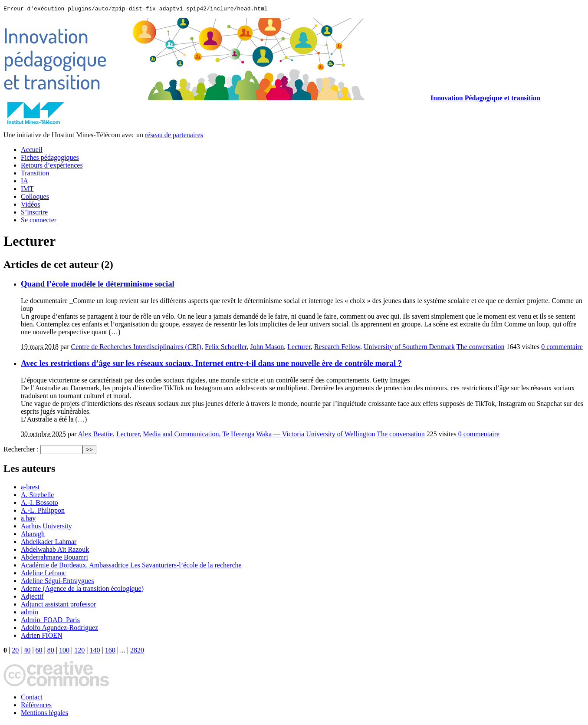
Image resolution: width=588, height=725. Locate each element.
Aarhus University (46, 527)
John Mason (267, 348)
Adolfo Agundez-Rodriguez (59, 629)
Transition (35, 174)
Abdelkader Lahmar (49, 543)
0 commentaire (562, 348)
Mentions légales (44, 714)
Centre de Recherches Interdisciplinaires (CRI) (136, 348)
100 (64, 651)
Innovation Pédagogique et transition (485, 99)
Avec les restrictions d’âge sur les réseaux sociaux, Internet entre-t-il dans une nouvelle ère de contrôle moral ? (211, 364)
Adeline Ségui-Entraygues (57, 582)
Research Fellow (337, 348)
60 (39, 651)
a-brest (30, 488)
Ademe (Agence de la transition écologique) (82, 590)
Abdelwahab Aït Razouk (55, 551)
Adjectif (32, 598)
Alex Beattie (95, 435)
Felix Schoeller (226, 348)
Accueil (32, 151)
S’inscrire (34, 213)
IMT (27, 190)
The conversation (481, 348)
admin (30, 613)
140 (95, 651)
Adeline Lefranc (43, 574)
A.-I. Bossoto (39, 504)
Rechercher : (21, 450)
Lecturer (299, 348)
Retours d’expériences (52, 166)
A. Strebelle (37, 496)
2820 (137, 651)
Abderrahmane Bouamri (54, 559)
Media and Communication (181, 435)
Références (36, 706)
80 (51, 651)
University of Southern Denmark (409, 348)
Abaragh (33, 535)
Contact (32, 698)
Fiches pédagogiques (50, 159)
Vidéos (30, 206)
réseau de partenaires (174, 136)
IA (25, 182)
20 (15, 651)
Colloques (35, 198)
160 (110, 651)
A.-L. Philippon (43, 512)
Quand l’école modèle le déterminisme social (98, 285)
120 (79, 651)
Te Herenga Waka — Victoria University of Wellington (299, 435)
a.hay (28, 519)
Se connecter (39, 221)
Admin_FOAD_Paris (50, 621)
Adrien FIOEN (42, 637)
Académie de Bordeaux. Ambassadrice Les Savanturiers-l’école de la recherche (131, 566)
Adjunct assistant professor (58, 605)
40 (27, 651)
